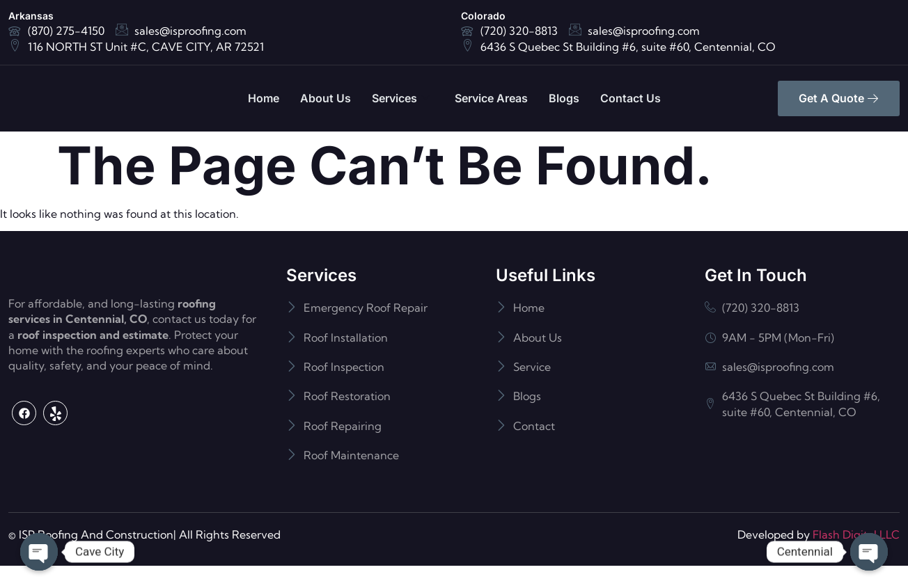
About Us (326, 98)
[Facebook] (24, 469)
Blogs (564, 98)
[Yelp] (55, 469)
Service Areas (491, 98)
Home (264, 98)
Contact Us (631, 98)
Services (401, 98)
